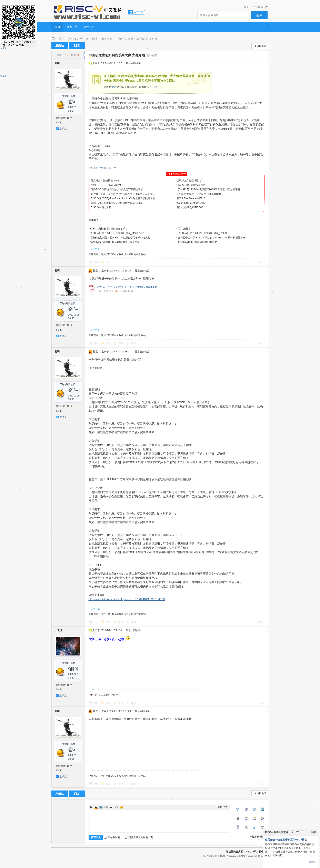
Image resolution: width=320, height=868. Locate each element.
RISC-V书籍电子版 (101, 207)
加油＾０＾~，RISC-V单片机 (107, 185)
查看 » (312, 862)
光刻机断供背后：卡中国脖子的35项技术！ (200, 194)
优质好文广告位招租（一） (106, 180)
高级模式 (223, 807)
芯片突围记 (184, 229)
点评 (96, 262)
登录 (246, 7)
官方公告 (72, 27)
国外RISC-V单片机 (78, 39)
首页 (57, 27)
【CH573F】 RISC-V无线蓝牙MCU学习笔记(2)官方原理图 (208, 189)
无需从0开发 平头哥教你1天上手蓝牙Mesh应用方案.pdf (127, 287)
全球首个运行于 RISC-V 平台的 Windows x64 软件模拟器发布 (212, 238)
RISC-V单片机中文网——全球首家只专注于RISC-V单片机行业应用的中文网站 (53, 39)
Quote (111, 807)
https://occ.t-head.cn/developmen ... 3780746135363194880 (127, 599)
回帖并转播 (112, 837)
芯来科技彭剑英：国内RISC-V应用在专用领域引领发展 (120, 238)
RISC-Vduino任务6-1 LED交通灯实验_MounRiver (117, 233)
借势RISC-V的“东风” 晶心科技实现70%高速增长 (117, 189)
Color (96, 807)
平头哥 (102, 168)
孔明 (57, 63)
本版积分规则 (257, 837)
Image (101, 807)
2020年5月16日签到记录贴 (191, 203)
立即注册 (156, 87)
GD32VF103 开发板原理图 (191, 185)
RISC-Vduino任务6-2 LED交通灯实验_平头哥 (203, 233)
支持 (121, 343)
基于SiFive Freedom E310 (191, 198)
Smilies (121, 807)
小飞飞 (58, 630)
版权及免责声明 (234, 852)
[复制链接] (151, 55)
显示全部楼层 (133, 63)
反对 (133, 343)
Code (116, 807)
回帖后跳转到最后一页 (139, 837)
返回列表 (262, 46)
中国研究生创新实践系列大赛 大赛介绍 (137, 39)
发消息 (63, 129)
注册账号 (258, 7)
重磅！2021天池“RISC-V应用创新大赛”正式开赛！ (118, 203)
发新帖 (60, 45)
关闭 (313, 832)
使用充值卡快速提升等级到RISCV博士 (286, 840)
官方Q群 (138, 12)
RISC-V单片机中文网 (257, 852)
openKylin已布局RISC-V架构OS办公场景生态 (115, 242)
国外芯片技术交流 (102, 39)
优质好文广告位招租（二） (191, 180)
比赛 (95, 168)
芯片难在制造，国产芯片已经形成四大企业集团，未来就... (122, 194)
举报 (261, 262)
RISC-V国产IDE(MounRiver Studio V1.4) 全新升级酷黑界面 (123, 198)
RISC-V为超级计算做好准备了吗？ (109, 229)
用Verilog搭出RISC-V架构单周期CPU (198, 242)
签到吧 (89, 27)
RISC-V (112, 168)
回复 (77, 45)
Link (106, 807)
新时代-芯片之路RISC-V (190, 207)
